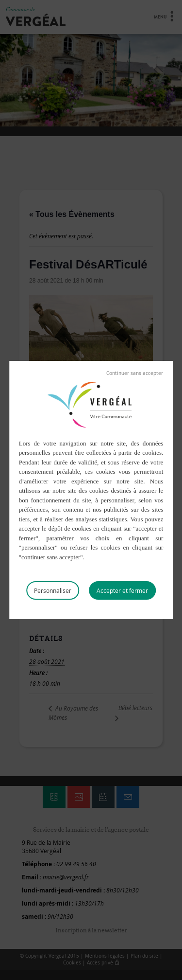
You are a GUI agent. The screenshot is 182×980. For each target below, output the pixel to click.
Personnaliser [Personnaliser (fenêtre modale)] (53, 590)
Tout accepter (122, 590)
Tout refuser (135, 374)
